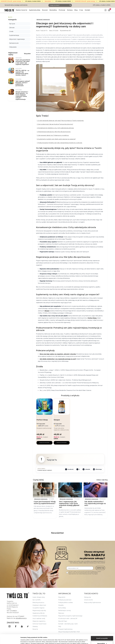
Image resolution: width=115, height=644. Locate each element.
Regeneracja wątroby (39, 611)
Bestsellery (34, 1)
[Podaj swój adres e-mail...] (80, 568)
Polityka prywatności (65, 600)
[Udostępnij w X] (78, 469)
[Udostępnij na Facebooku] (69, 469)
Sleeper (47, 311)
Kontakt (87, 10)
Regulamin (62, 597)
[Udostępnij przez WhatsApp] (97, 469)
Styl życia (12, 24)
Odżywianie (13, 47)
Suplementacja (14, 35)
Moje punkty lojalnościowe (92, 603)
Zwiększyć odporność (39, 605)
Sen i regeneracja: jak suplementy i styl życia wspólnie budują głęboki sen (69, 504)
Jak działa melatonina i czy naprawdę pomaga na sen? (58, 359)
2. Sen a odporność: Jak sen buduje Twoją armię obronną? (55, 124)
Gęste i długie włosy (39, 597)
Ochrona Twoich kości (39, 624)
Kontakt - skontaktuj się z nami (68, 624)
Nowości (45, 10)
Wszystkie (27, 54)
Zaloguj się (87, 597)
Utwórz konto (88, 600)
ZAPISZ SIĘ (100, 568)
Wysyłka (61, 605)
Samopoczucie (14, 43)
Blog (76, 10)
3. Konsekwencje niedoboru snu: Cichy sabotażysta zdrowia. (55, 128)
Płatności (61, 613)
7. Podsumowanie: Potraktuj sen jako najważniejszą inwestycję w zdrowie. (60, 143)
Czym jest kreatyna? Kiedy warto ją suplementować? (45, 503)
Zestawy (70, 10)
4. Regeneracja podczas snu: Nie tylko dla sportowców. (54, 132)
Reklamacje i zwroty (65, 611)
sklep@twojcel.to (21, 618)
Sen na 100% (36, 600)
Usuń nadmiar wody (39, 619)
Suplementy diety (35, 10)
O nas (81, 10)
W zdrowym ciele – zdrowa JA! (68, 619)
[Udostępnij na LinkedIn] (86, 469)
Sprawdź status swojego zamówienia (16, 5)
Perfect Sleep (92, 318)
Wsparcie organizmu (39, 621)
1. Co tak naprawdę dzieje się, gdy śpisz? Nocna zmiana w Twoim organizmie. (60, 121)
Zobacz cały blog (102, 480)
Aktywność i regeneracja (43, 20)
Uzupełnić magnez (38, 608)
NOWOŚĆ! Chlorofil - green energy (71, 1)
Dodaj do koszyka (44, 443)
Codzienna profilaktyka (40, 616)
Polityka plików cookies (66, 603)
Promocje (62, 10)
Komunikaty (62, 608)
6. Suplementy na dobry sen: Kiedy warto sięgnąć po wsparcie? (56, 139)
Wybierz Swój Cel (21, 10)
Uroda (11, 31)
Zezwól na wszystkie (102, 629)
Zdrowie (12, 28)
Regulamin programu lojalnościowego (70, 616)
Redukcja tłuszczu (38, 603)
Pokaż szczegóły (25, 641)
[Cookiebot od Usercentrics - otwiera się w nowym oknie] (10, 641)
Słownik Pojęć (63, 621)
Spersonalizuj (102, 634)
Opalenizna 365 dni (39, 613)
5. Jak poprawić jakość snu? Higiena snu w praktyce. (53, 135)
